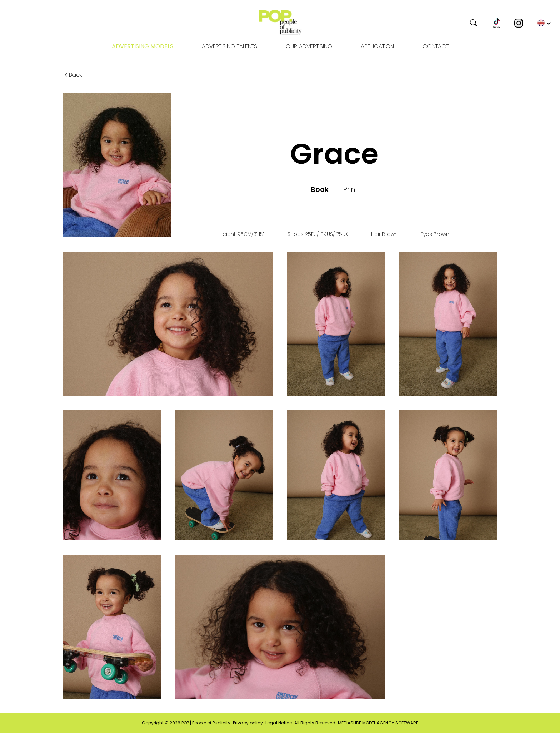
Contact (436, 46)
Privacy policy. (248, 723)
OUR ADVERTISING (309, 46)
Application (377, 46)
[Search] (438, 23)
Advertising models (142, 46)
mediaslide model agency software (378, 723)
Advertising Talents (229, 46)
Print (350, 189)
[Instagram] (519, 23)
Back (73, 75)
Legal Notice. (279, 723)
